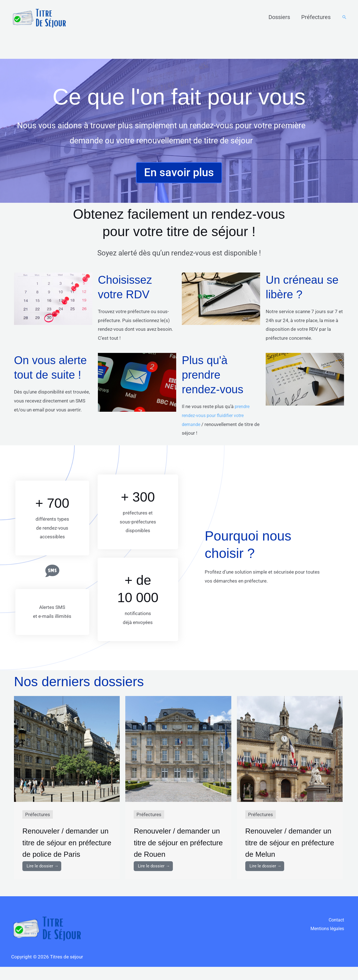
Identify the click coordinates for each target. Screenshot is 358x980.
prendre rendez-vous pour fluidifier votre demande (216, 417)
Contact (338, 934)
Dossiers (279, 17)
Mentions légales (329, 942)
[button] (344, 17)
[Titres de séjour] (39, 17)
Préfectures (316, 17)
